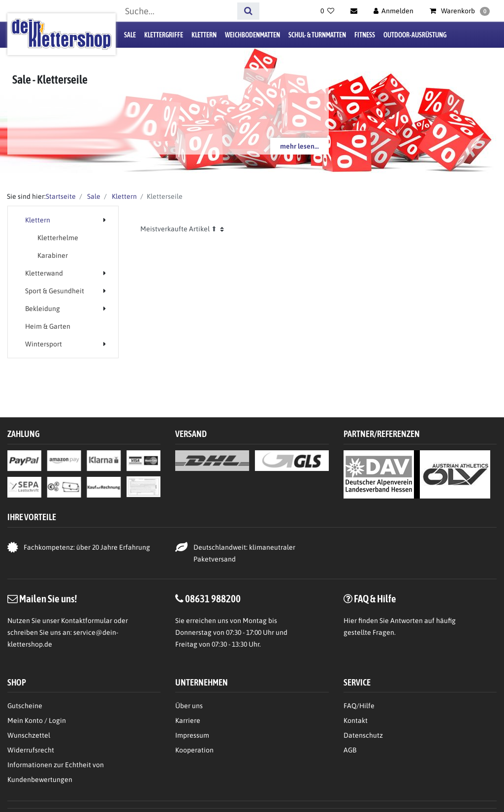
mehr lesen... (299, 146)
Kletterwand (44, 273)
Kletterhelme (58, 238)
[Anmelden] (394, 11)
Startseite (61, 196)
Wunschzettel (29, 735)
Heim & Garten (48, 326)
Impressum (192, 735)
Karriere (188, 720)
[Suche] (248, 11)
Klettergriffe (164, 35)
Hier (350, 621)
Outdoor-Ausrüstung (415, 35)
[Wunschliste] (327, 11)
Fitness (365, 35)
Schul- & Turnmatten (317, 35)
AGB (350, 750)
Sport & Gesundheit (55, 291)
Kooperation (194, 750)
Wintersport (44, 344)
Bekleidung (43, 309)
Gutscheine (25, 706)
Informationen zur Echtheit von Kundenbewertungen (56, 772)
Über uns (189, 706)
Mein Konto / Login (37, 720)
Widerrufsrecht (31, 750)
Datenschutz (363, 735)
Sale (130, 35)
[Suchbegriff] (178, 11)
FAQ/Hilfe (359, 706)
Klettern (204, 35)
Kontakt (356, 720)
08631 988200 (213, 598)
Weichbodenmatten (252, 35)
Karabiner (53, 255)
